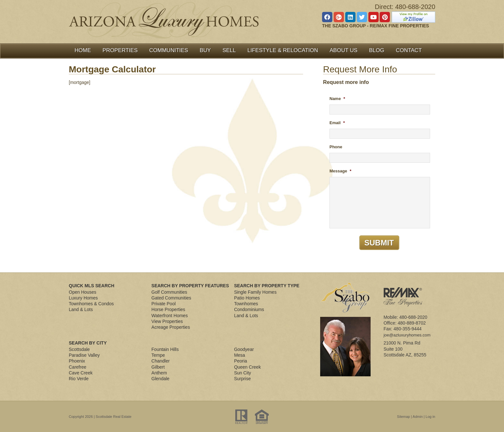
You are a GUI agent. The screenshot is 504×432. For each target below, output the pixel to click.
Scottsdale (79, 349)
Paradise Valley (84, 355)
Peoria (240, 361)
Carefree (77, 367)
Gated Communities (171, 298)
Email (337, 123)
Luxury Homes (83, 298)
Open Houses (83, 292)
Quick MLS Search (92, 286)
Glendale (160, 379)
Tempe (158, 355)
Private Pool (163, 304)
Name (337, 99)
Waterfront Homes (170, 316)
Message (340, 171)
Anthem (159, 373)
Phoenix (77, 361)
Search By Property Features (190, 286)
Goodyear (244, 349)
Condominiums (249, 309)
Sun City (243, 373)
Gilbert (158, 367)
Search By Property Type (267, 286)
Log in (430, 417)
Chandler (161, 361)
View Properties (167, 321)
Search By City (88, 343)
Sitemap (403, 417)
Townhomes (246, 304)
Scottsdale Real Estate (114, 417)
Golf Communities (169, 292)
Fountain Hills (165, 349)
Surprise (242, 379)
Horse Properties (168, 309)
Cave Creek (81, 373)
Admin (418, 417)
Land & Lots (81, 309)
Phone (336, 147)
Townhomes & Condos (91, 304)
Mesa (239, 355)
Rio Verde (79, 379)
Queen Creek (247, 367)
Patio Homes (247, 298)
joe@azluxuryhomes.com (407, 335)
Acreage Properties (171, 327)
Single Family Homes (255, 292)
